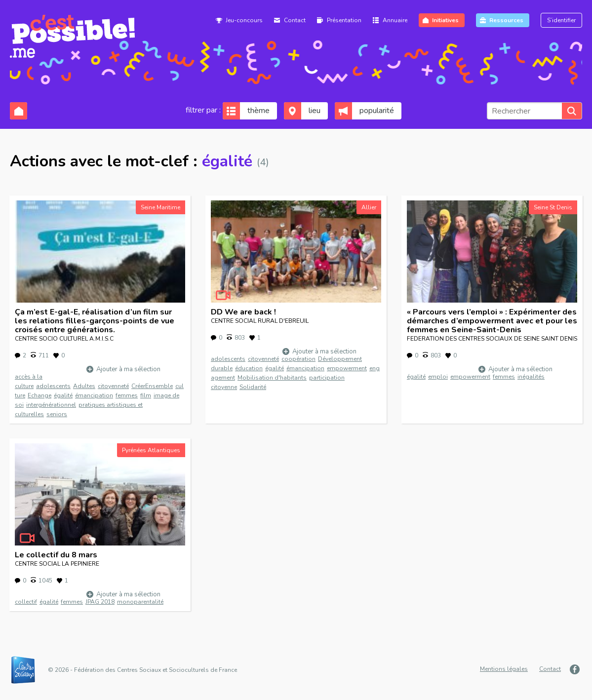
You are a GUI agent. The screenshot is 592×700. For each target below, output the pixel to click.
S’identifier (561, 20)
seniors (57, 414)
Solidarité (253, 387)
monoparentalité (140, 602)
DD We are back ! (243, 312)
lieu (315, 111)
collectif (26, 602)
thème (258, 111)
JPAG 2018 (100, 602)
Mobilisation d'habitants (272, 378)
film (146, 395)
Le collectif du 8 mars (56, 555)
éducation (249, 368)
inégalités (531, 377)
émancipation (94, 395)
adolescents (53, 386)
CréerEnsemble (152, 386)
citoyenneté (113, 386)
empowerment (347, 368)
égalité (63, 395)
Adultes (84, 386)
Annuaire (395, 20)
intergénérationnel (51, 405)
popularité (377, 111)
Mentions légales (504, 669)
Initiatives (445, 20)
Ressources (506, 20)
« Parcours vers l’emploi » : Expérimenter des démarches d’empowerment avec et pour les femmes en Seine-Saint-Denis (492, 321)
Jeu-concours (244, 20)
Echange (39, 395)
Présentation (344, 20)
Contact (295, 20)
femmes (127, 395)
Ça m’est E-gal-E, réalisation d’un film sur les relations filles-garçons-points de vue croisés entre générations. (95, 321)
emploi (438, 377)
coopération (298, 359)
